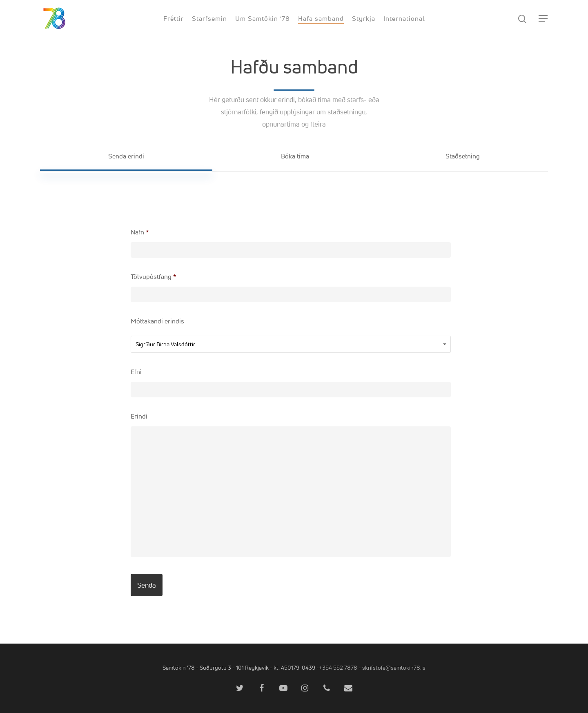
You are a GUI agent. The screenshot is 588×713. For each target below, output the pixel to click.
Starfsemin (209, 18)
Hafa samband (321, 18)
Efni (136, 372)
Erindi (139, 416)
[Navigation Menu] (543, 18)
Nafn (140, 232)
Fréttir (174, 18)
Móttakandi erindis (157, 321)
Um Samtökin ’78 (263, 18)
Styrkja (364, 18)
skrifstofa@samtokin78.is (394, 667)
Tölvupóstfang (153, 277)
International (404, 18)
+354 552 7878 (338, 667)
